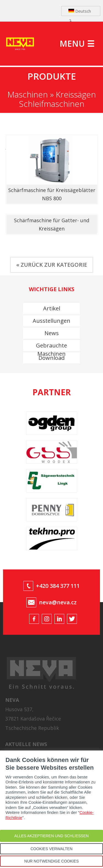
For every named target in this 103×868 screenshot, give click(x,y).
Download (51, 358)
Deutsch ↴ (80, 12)
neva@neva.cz (58, 602)
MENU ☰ (77, 44)
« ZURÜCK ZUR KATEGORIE (52, 265)
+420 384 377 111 (58, 586)
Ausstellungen (51, 321)
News (52, 333)
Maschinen (28, 94)
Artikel (52, 308)
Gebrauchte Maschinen (51, 346)
